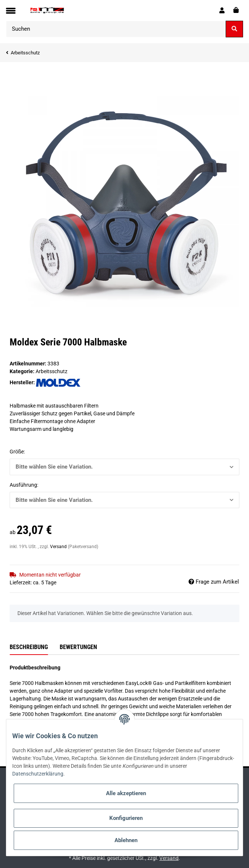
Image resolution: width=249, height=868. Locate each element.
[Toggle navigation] (11, 11)
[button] (222, 10)
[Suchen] (116, 29)
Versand (59, 547)
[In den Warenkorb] (16, 74)
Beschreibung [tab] (29, 647)
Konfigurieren (126, 818)
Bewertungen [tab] (78, 647)
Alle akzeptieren (126, 793)
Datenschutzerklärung (38, 774)
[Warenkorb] (236, 10)
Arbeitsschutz (52, 371)
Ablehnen (126, 840)
